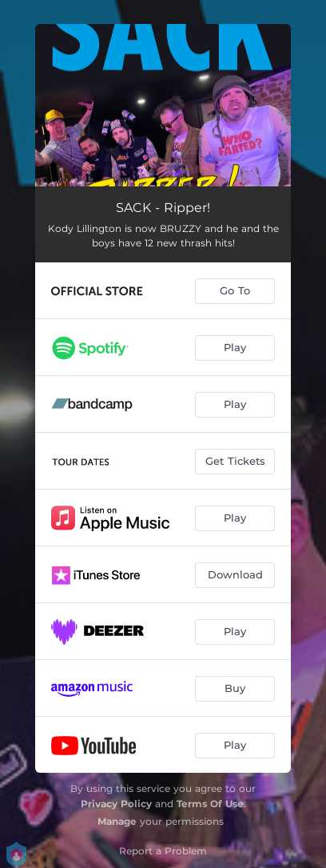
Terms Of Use (210, 804)
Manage (117, 821)
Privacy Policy (116, 804)
